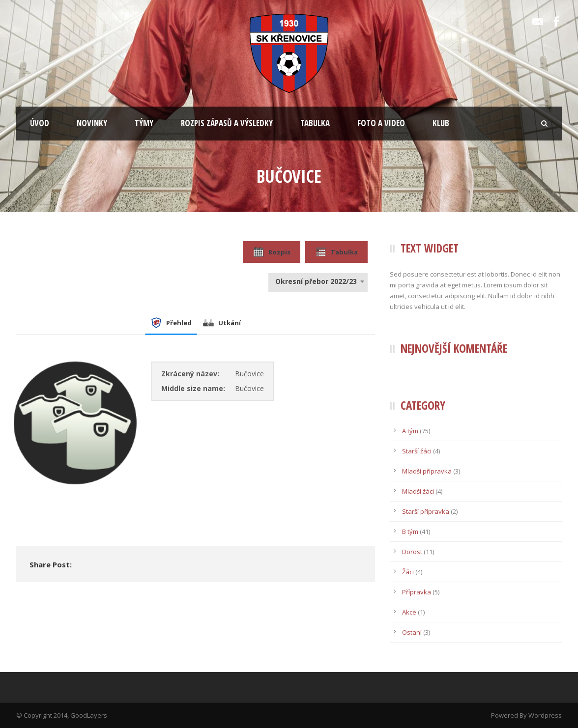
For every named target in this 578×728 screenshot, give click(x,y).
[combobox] (318, 281)
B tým (410, 532)
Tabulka (336, 252)
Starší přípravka (426, 511)
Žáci (408, 572)
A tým (410, 431)
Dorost (412, 552)
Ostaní (412, 632)
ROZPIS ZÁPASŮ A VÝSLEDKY (227, 123)
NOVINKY (92, 123)
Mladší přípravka (427, 471)
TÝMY (144, 123)
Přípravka (417, 592)
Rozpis (272, 252)
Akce (409, 612)
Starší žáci (417, 451)
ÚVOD (40, 123)
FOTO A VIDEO (381, 123)
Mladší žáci (418, 491)
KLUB (441, 123)
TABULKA (315, 123)
